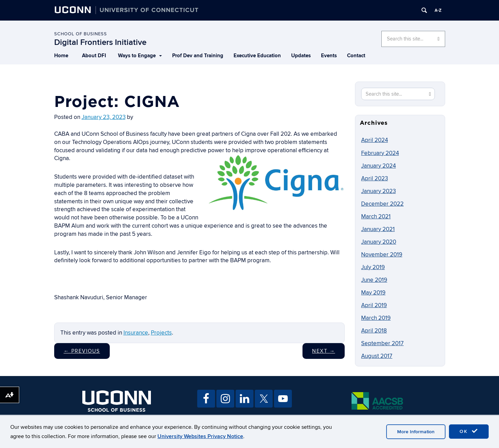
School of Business (81, 34)
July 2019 (373, 267)
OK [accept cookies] (469, 431)
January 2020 (379, 242)
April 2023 (375, 179)
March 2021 (376, 217)
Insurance (136, 333)
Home (61, 56)
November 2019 (382, 255)
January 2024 (378, 166)
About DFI (94, 56)
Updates (301, 56)
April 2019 (374, 305)
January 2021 (378, 229)
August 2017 (377, 356)
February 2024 (380, 153)
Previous (82, 351)
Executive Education (257, 56)
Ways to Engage (140, 56)
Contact (356, 56)
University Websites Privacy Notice (200, 436)
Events (329, 56)
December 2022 (382, 204)
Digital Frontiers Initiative (100, 42)
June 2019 (374, 280)
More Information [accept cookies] (416, 432)
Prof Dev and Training (198, 56)
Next (324, 351)
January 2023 (378, 191)
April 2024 (375, 140)
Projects (161, 333)
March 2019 (376, 318)
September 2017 (382, 343)
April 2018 (374, 331)
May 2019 (373, 293)
